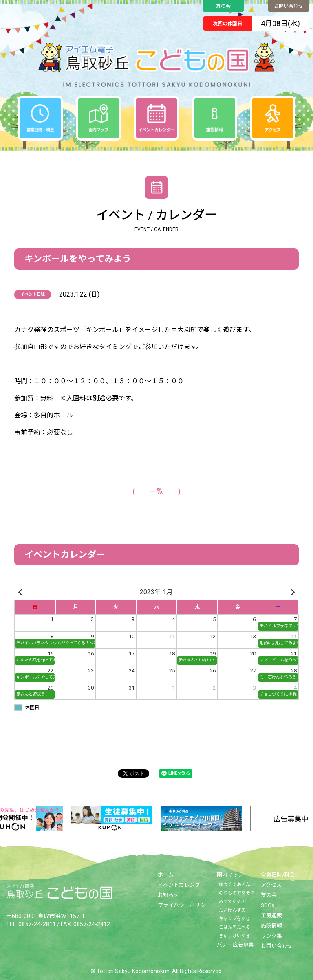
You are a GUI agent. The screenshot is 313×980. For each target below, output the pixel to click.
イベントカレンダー (182, 885)
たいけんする (232, 910)
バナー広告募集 (235, 945)
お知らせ (168, 895)
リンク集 (271, 936)
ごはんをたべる (235, 927)
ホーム (166, 875)
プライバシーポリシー (184, 905)
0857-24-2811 (37, 924)
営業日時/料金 (278, 875)
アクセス (271, 885)
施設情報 (271, 926)
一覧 (156, 492)
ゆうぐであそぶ (235, 884)
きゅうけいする (235, 936)
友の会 (223, 6)
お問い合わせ (289, 6)
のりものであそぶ (237, 893)
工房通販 (271, 915)
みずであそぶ (232, 902)
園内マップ (230, 875)
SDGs (268, 905)
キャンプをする (235, 919)
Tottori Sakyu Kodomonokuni (134, 971)
